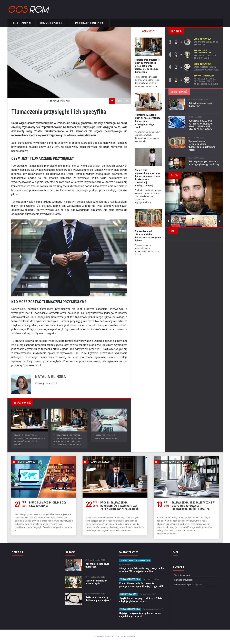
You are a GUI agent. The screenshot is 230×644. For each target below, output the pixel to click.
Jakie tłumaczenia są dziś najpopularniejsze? (206, 68)
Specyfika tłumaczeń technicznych (205, 57)
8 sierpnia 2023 (196, 138)
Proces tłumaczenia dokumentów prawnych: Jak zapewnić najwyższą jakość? (119, 506)
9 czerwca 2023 (148, 594)
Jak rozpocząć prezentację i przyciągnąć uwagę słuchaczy (203, 163)
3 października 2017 (198, 99)
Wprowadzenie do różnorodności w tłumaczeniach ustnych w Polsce (201, 145)
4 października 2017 (95, 577)
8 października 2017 (152, 609)
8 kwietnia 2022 (196, 158)
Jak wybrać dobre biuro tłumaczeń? (206, 43)
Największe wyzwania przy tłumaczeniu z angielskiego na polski (206, 81)
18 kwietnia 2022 (128, 565)
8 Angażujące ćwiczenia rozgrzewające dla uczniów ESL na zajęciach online (141, 570)
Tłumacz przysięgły (51, 23)
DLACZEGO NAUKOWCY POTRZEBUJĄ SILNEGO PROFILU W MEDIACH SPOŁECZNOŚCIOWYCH (200, 125)
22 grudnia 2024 (151, 579)
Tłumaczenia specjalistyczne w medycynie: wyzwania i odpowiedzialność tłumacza (192, 506)
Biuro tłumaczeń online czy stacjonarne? (47, 504)
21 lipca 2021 (195, 117)
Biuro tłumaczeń (21, 23)
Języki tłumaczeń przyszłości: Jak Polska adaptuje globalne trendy (140, 600)
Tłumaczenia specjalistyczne (88, 23)
